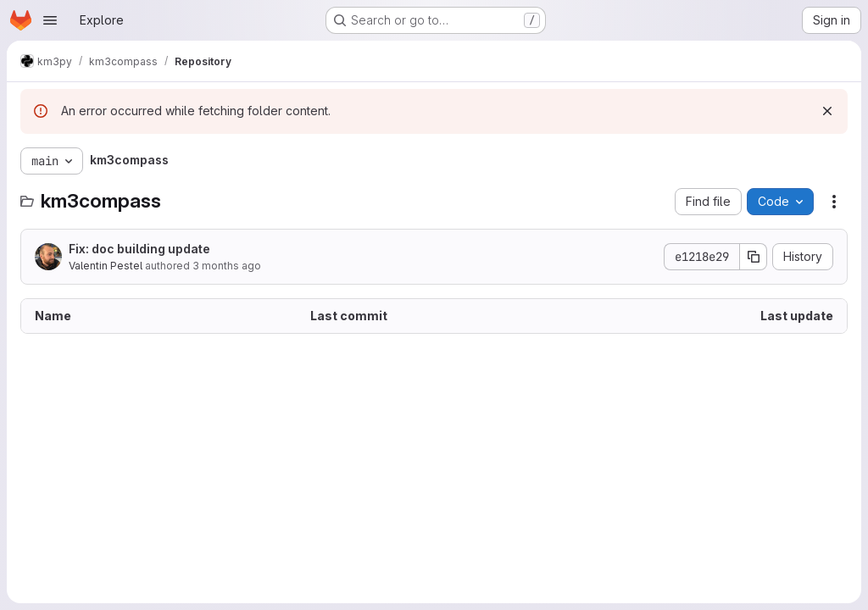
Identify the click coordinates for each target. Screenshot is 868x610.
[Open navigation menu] (50, 20)
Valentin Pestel (106, 266)
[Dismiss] (827, 111)
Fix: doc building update (139, 249)
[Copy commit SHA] (754, 257)
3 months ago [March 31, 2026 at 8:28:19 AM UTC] (227, 266)
